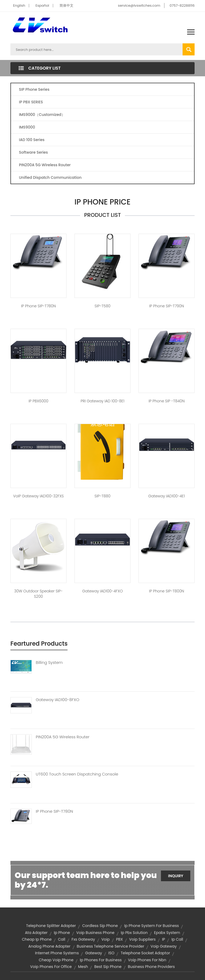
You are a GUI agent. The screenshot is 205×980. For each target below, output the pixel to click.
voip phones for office (51, 967)
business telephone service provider (110, 946)
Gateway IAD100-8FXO (58, 700)
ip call (177, 939)
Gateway (94, 953)
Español (42, 5)
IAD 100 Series (32, 140)
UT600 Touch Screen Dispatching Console (77, 774)
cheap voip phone (56, 960)
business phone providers (151, 967)
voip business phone (95, 933)
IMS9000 (27, 127)
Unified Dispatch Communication (50, 177)
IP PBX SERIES (31, 102)
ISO (111, 953)
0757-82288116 (182, 5)
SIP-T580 (102, 306)
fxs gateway (83, 939)
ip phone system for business (151, 926)
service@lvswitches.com (139, 5)
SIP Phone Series (34, 89)
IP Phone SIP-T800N (166, 591)
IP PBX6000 (38, 401)
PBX (119, 939)
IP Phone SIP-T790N (167, 306)
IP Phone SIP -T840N (166, 401)
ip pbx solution (134, 933)
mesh (83, 967)
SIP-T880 (102, 496)
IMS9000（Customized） (42, 115)
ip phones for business (101, 960)
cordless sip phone (100, 926)
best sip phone (108, 967)
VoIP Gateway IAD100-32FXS (38, 496)
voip (106, 939)
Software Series (33, 152)
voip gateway (164, 946)
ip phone (62, 933)
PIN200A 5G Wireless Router (45, 165)
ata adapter (36, 933)
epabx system (167, 933)
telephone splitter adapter (51, 926)
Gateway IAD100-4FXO (102, 591)
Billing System (49, 663)
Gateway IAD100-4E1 (167, 496)
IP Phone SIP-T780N (38, 306)
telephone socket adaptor (145, 953)
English (19, 5)
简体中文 (66, 5)
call (62, 939)
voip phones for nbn (147, 960)
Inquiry (176, 876)
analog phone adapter (49, 946)
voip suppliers (142, 939)
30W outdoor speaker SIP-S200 (38, 594)
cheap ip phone (37, 939)
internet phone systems (57, 953)
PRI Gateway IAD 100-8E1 (102, 401)
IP (164, 939)
